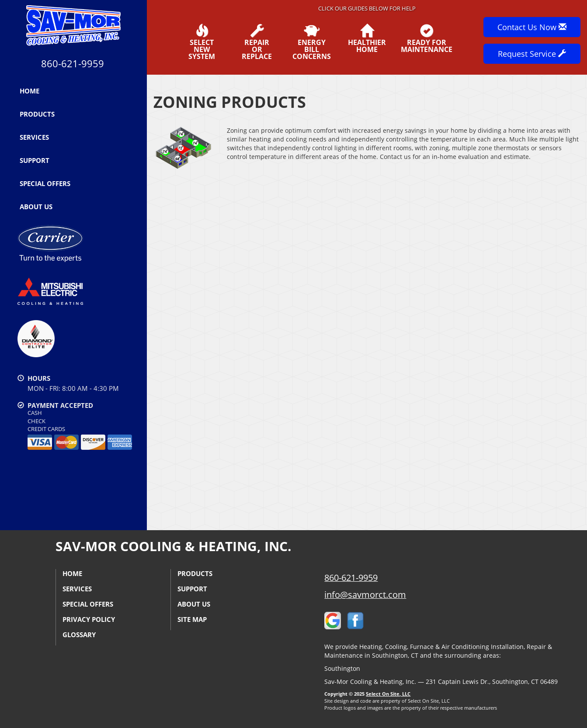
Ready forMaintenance (427, 38)
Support (35, 160)
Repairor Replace (257, 42)
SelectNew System (202, 42)
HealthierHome (367, 38)
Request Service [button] (532, 54)
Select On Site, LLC (388, 694)
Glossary (79, 635)
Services (34, 137)
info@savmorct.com (365, 595)
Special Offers (45, 183)
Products (37, 114)
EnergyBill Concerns (312, 42)
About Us (36, 207)
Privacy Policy (89, 619)
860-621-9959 (351, 578)
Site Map (192, 619)
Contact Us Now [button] (532, 27)
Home (30, 91)
